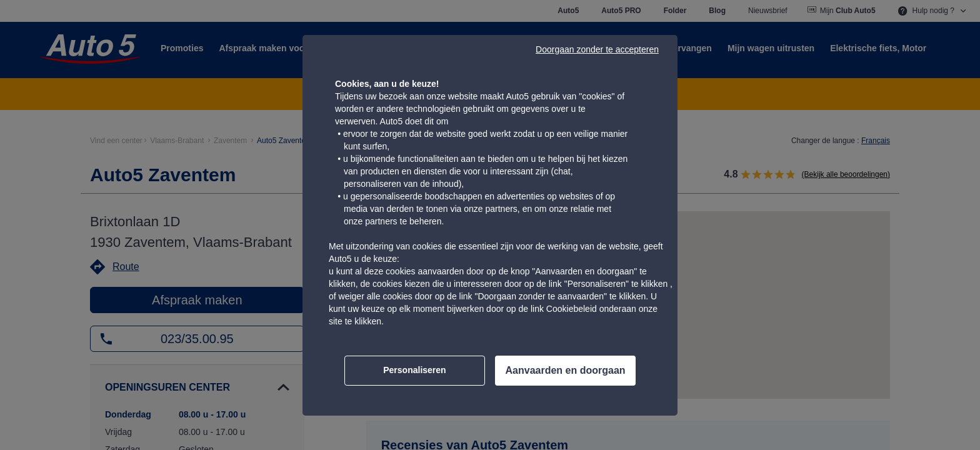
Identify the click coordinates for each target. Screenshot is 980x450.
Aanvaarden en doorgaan (566, 370)
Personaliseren (414, 370)
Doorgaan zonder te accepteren (597, 49)
